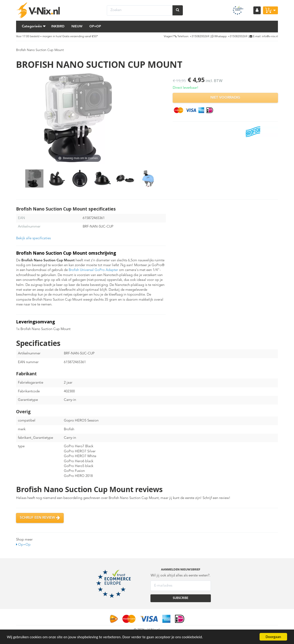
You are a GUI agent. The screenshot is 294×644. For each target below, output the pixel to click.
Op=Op (95, 26)
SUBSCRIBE (181, 598)
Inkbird (58, 26)
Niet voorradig (225, 98)
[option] (34, 178)
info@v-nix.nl (270, 37)
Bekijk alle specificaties (33, 238)
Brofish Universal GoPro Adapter (93, 270)
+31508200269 (199, 37)
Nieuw (77, 26)
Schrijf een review (40, 518)
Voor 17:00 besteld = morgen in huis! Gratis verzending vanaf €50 (56, 37)
